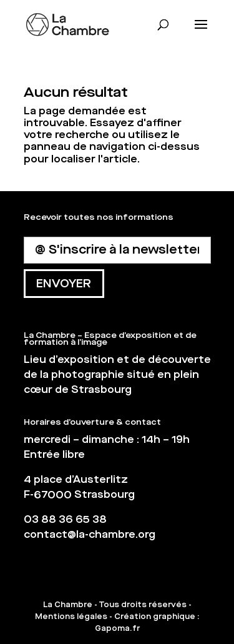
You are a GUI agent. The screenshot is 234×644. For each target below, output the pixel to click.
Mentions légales (71, 617)
